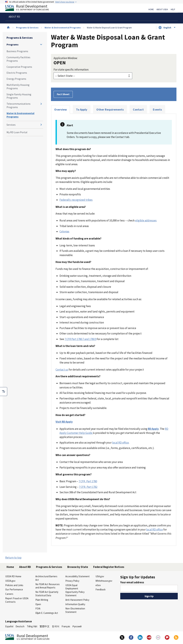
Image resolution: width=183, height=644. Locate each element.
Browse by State (78, 567)
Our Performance (14, 589)
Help (173, 10)
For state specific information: (71, 70)
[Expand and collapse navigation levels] (41, 44)
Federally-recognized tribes (76, 200)
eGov (98, 585)
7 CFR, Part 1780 (88, 481)
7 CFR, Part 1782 (88, 487)
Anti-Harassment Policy (77, 600)
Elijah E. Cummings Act (47, 613)
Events (157, 109)
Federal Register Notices (109, 567)
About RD (25, 567)
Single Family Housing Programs (19, 96)
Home (151, 10)
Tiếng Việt (32, 626)
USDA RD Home (13, 576)
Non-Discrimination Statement (75, 610)
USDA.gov (10, 581)
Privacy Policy (72, 581)
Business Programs (17, 51)
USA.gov (100, 576)
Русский (77, 626)
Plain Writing (42, 600)
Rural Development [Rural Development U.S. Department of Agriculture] (30, 8)
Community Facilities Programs (18, 59)
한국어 (56, 626)
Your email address (132, 582)
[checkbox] (4, 392)
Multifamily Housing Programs (18, 87)
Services (11, 125)
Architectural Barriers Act (46, 578)
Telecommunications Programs (19, 105)
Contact (138, 109)
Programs (13, 44)
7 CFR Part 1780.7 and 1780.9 (80, 339)
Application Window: (66, 58)
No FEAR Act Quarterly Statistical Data (47, 594)
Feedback (101, 589)
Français (66, 626)
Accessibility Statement (77, 576)
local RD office (120, 443)
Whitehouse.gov (104, 581)
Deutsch (20, 626)
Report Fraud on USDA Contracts (17, 600)
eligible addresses (146, 220)
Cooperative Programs (19, 67)
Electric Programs (17, 73)
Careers (9, 594)
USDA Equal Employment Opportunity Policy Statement (75, 590)
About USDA (162, 10)
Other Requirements (110, 109)
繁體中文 (45, 626)
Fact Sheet (63, 94)
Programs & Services (27, 28)
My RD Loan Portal (17, 132)
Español (9, 626)
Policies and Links (14, 585)
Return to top (13, 558)
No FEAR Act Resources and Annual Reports (48, 586)
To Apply (82, 109)
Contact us (62, 370)
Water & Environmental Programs (63, 28)
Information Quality (75, 604)
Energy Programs (16, 79)
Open (38, 604)
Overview (61, 109)
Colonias (64, 231)
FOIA (38, 608)
